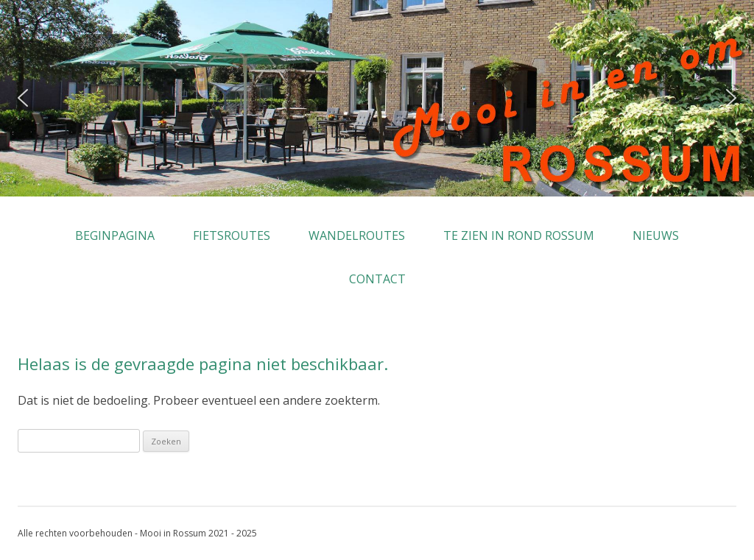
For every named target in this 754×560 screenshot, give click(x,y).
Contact (377, 279)
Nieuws (656, 235)
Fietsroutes (232, 235)
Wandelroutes (357, 235)
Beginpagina (115, 235)
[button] (23, 98)
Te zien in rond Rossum (519, 235)
